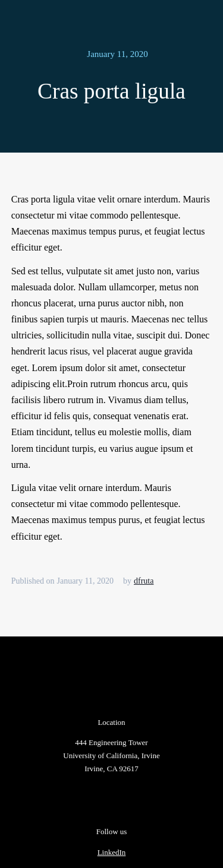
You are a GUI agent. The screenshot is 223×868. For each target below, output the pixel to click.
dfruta (144, 581)
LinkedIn (112, 852)
